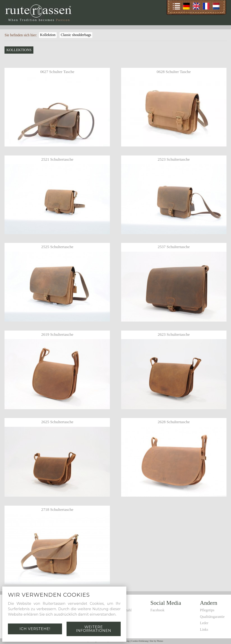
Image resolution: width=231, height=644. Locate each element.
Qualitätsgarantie (212, 617)
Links (204, 629)
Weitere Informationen (94, 629)
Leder (204, 623)
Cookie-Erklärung (140, 641)
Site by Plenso (156, 641)
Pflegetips (207, 610)
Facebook (157, 610)
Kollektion (48, 35)
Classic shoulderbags (76, 35)
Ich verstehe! (35, 629)
